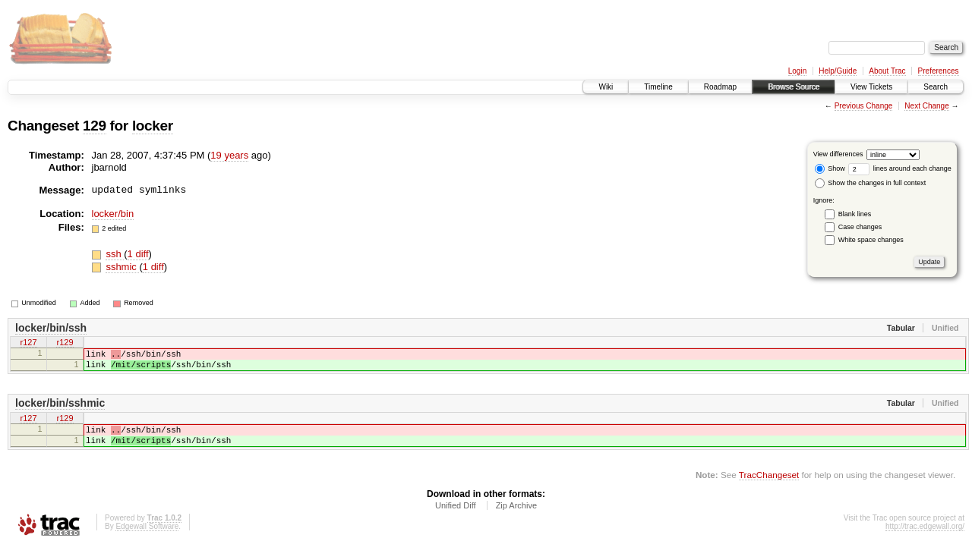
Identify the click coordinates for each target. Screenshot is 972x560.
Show (830, 168)
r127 (28, 344)
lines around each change (900, 168)
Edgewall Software (147, 540)
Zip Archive (516, 519)
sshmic (122, 267)
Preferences (939, 71)
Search (936, 87)
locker (153, 126)
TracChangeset (769, 488)
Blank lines (855, 214)
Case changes (860, 227)
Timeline (658, 87)
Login (797, 71)
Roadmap (720, 87)
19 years (229, 155)
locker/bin (113, 214)
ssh (115, 254)
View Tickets (871, 87)
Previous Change (864, 106)
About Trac (887, 71)
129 (95, 126)
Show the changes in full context (871, 183)
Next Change (926, 106)
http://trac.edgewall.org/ (925, 540)
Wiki (606, 87)
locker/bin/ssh (51, 328)
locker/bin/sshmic (60, 410)
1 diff (138, 254)
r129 (65, 344)
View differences (838, 154)
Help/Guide (838, 71)
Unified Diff (456, 519)
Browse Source (794, 87)
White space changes (871, 240)
